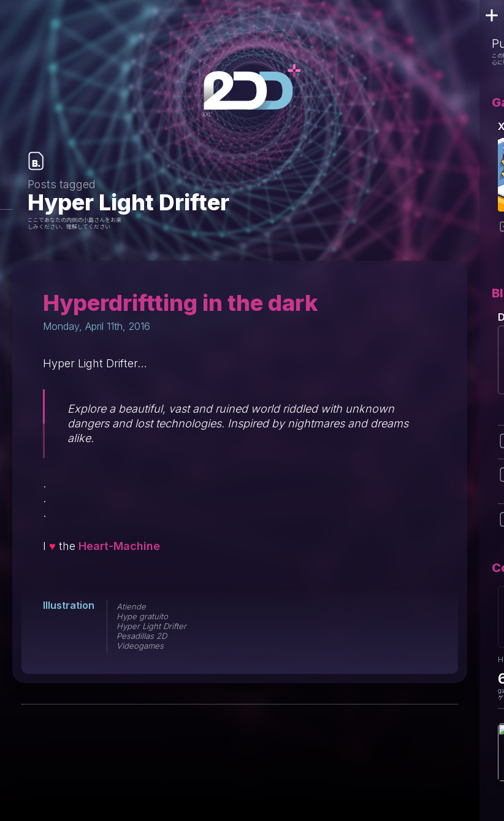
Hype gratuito (142, 616)
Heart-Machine (119, 546)
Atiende (131, 606)
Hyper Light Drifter (151, 626)
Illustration (69, 605)
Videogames (140, 646)
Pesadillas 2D (142, 636)
